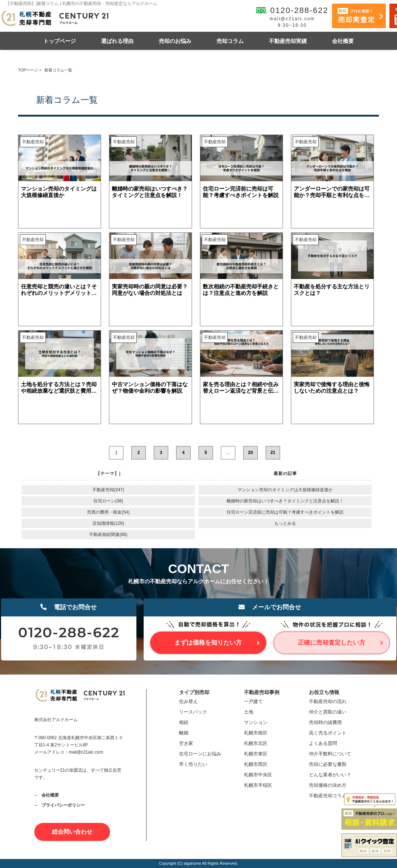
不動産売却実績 (288, 41)
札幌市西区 (256, 764)
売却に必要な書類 (328, 764)
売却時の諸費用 (325, 722)
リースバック (193, 712)
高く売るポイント (328, 733)
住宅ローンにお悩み (200, 754)
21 (273, 453)
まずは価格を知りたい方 (208, 643)
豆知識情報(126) (108, 523)
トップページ (60, 41)
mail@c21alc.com (292, 19)
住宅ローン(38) (108, 501)
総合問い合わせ (72, 832)
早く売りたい (193, 764)
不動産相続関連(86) (108, 535)
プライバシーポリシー (63, 805)
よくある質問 (323, 743)
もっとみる (285, 523)
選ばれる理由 (117, 41)
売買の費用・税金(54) (108, 512)
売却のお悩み (175, 41)
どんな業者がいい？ (330, 775)
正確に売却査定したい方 (331, 643)
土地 (249, 712)
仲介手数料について (330, 754)
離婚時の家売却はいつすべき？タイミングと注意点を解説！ (285, 501)
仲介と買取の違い (328, 712)
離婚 (184, 733)
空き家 (186, 743)
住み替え (188, 701)
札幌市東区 (256, 754)
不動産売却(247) (108, 490)
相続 (184, 722)
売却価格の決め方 (328, 785)
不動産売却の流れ (328, 701)
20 (250, 453)
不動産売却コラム (328, 796)
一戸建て (253, 701)
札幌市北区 (256, 743)
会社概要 (343, 41)
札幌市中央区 (258, 775)
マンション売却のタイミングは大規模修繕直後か (285, 490)
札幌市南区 (256, 733)
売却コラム (230, 41)
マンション (256, 722)
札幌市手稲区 (258, 785)
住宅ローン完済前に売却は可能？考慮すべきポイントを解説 (285, 512)
